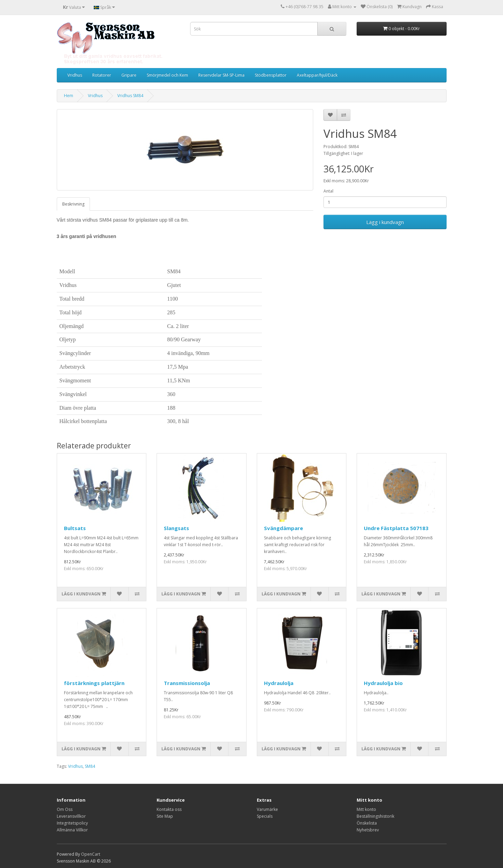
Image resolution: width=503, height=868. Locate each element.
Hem (69, 96)
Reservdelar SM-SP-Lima (221, 75)
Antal (328, 191)
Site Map (165, 816)
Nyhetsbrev (368, 830)
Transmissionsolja (187, 683)
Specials (265, 816)
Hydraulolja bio (383, 683)
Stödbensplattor (271, 75)
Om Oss (65, 809)
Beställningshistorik (375, 816)
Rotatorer (102, 75)
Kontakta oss (169, 809)
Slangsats (176, 528)
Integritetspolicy (72, 823)
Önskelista (367, 823)
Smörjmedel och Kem (167, 75)
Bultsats (75, 528)
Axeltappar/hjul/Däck (317, 75)
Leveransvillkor (71, 816)
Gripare (129, 75)
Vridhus (75, 75)
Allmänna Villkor (72, 830)
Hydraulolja (279, 683)
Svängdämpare (283, 528)
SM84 (90, 766)
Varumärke (267, 809)
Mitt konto (366, 809)
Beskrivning (73, 204)
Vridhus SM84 (130, 96)
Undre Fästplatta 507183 (396, 528)
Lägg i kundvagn (385, 222)
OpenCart (91, 854)
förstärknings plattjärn (94, 683)
